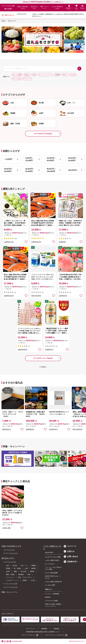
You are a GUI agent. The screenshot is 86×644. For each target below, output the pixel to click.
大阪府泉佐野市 (23, 350)
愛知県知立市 (7, 429)
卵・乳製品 (18, 568)
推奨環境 (44, 629)
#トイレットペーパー (45, 75)
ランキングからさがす (11, 584)
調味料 (32, 571)
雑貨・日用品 (10, 574)
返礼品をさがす (34, 8)
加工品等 (23, 571)
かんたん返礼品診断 (51, 573)
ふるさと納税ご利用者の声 (53, 582)
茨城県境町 (62, 242)
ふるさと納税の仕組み (52, 560)
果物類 (34, 565)
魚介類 (15, 565)
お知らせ (69, 551)
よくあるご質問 (50, 585)
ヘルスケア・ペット (12, 580)
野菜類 (8, 568)
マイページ (70, 546)
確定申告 (48, 597)
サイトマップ (31, 629)
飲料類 (34, 568)
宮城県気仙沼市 (36, 242)
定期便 (25, 580)
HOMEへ (44, 367)
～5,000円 (8, 159)
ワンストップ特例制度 (52, 594)
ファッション (10, 577)
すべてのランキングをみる (43, 358)
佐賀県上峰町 (7, 528)
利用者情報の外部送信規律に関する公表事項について (43, 632)
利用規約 (56, 629)
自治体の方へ (71, 562)
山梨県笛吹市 (63, 296)
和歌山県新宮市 (77, 429)
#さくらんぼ (16, 79)
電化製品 (21, 574)
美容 (29, 574)
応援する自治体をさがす (23, 8)
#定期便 (57, 75)
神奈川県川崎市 (36, 296)
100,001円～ (73, 170)
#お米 (34, 75)
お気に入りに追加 (22, 429)
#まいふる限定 (17, 75)
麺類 (15, 571)
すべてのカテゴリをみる (43, 134)
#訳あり (27, 75)
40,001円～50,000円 (30, 170)
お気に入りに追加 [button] (26, 242)
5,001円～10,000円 (29, 159)
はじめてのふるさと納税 (53, 557)
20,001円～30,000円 (73, 159)
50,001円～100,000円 (51, 170)
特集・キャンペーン (45, 8)
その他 (33, 580)
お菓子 (8, 571)
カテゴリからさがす (10, 562)
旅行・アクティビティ (25, 577)
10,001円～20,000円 (51, 159)
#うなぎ (73, 75)
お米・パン (24, 565)
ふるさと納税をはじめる (57, 8)
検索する (79, 69)
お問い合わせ (71, 556)
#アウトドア (27, 79)
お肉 (7, 565)
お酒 (26, 568)
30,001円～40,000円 (9, 170)
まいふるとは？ (50, 564)
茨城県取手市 (49, 350)
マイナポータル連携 (51, 601)
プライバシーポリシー (29, 635)
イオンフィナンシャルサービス (55, 635)
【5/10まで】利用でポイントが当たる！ (42, 2)
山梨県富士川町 (9, 242)
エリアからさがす (9, 550)
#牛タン (65, 75)
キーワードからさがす (11, 553)
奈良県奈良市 (53, 429)
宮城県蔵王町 (30, 429)
